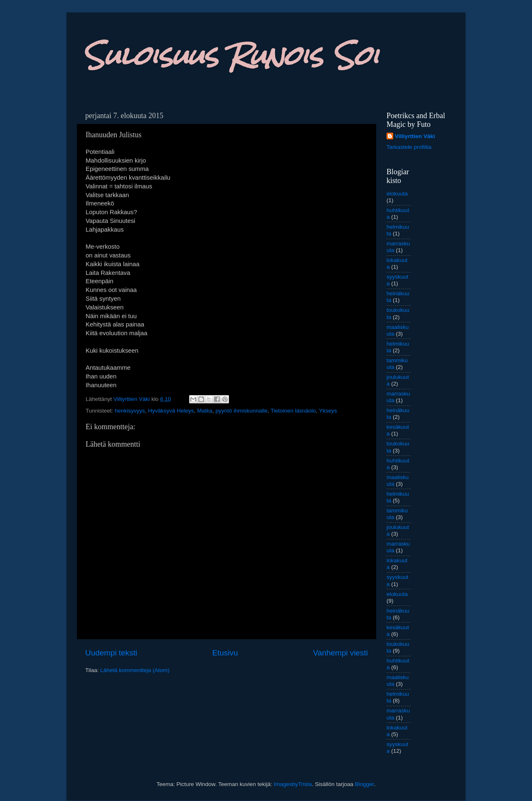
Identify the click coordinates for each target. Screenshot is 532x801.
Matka (205, 411)
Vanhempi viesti (340, 653)
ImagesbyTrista (293, 784)
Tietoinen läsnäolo (293, 411)
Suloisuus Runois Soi (231, 56)
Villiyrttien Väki (415, 136)
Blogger (365, 784)
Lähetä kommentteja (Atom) (135, 670)
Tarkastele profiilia (409, 147)
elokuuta (397, 194)
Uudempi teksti (111, 653)
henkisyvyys (130, 411)
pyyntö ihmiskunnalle (241, 411)
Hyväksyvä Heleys (171, 411)
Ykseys (328, 411)
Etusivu (225, 653)
